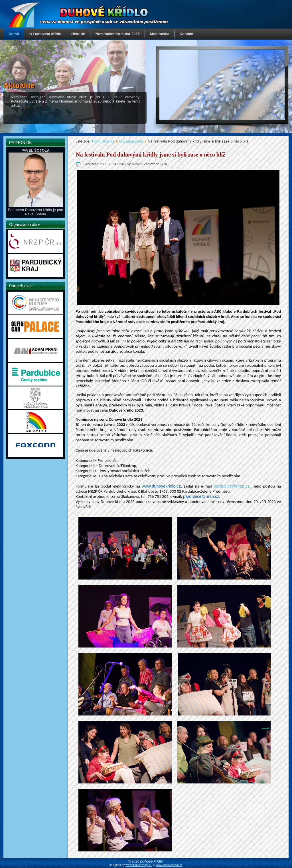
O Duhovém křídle (45, 34)
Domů (14, 34)
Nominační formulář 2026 (118, 34)
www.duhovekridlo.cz (169, 865)
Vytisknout (135, 164)
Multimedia (160, 34)
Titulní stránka (103, 141)
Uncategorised (131, 141)
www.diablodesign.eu (139, 865)
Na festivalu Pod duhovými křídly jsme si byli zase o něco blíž (151, 155)
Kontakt (186, 34)
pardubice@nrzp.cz (232, 486)
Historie (78, 34)
